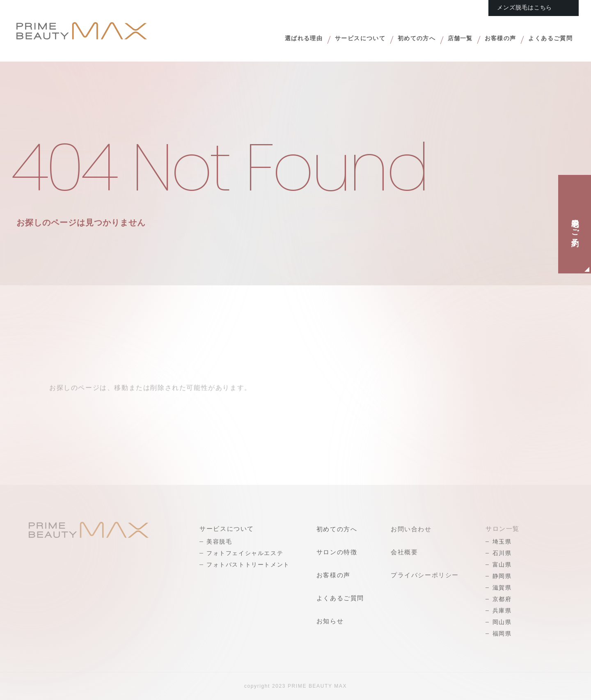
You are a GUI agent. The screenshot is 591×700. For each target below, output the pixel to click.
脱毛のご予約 (575, 224)
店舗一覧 (447, 40)
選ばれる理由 (273, 40)
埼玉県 (502, 542)
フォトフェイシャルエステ (245, 553)
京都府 (502, 599)
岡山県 (502, 622)
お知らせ (330, 621)
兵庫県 (502, 610)
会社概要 (404, 552)
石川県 (502, 553)
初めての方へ (399, 40)
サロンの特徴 (337, 552)
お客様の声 (492, 40)
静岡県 (502, 576)
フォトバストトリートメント (248, 565)
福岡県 (502, 633)
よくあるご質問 (547, 40)
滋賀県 (502, 588)
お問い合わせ (411, 529)
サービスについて (336, 40)
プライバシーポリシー (425, 575)
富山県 (502, 565)
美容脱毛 (219, 542)
